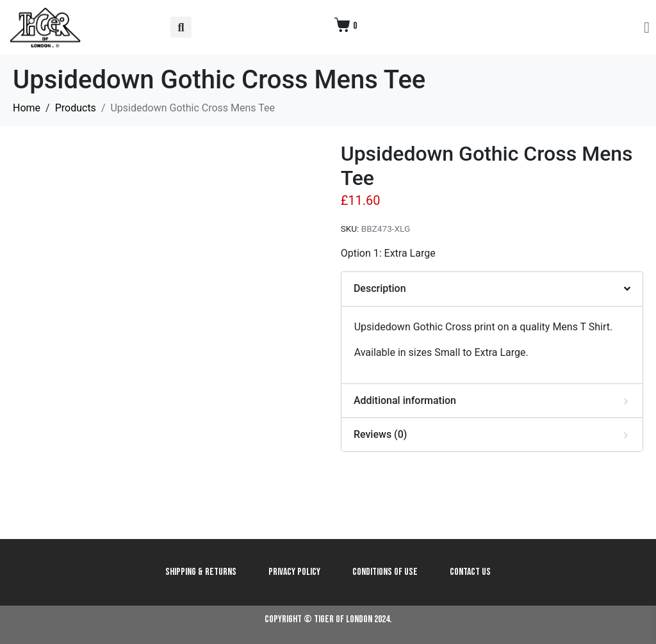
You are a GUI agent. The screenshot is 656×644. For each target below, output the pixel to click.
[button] (181, 27)
